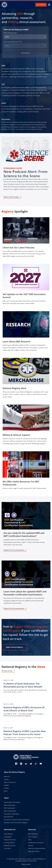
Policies (31, 846)
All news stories (7, 671)
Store (6, 791)
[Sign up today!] (26, 285)
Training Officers (9, 843)
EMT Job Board (33, 834)
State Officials (8, 834)
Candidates (8, 837)
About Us (7, 777)
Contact (6, 779)
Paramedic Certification (12, 814)
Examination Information (12, 802)
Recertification (9, 817)
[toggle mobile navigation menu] (49, 5)
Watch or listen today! (11, 197)
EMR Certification (10, 805)
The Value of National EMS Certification (17, 820)
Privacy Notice (26, 864)
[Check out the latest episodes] (26, 238)
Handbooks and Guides (36, 843)
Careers (6, 788)
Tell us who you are (10, 33)
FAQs (30, 840)
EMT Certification (9, 808)
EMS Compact (33, 837)
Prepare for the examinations (14, 550)
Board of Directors (10, 782)
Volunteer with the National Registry (16, 823)
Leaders (6, 785)
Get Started (25, 53)
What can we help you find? (13, 42)
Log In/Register (41, 5)
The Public (7, 848)
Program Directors (10, 840)
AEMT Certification (10, 811)
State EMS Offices (34, 851)
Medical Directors (10, 846)
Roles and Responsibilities (37, 848)
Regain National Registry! (15, 647)
